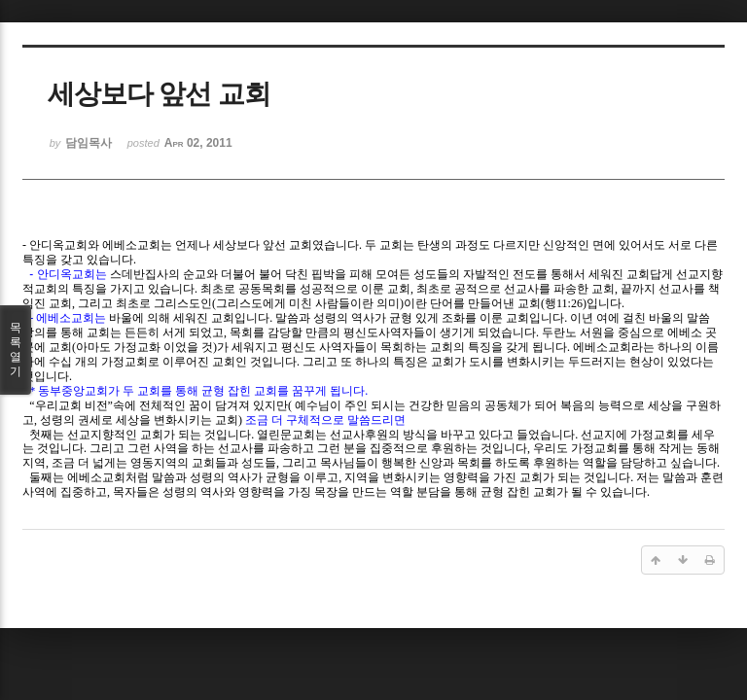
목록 (16, 350)
